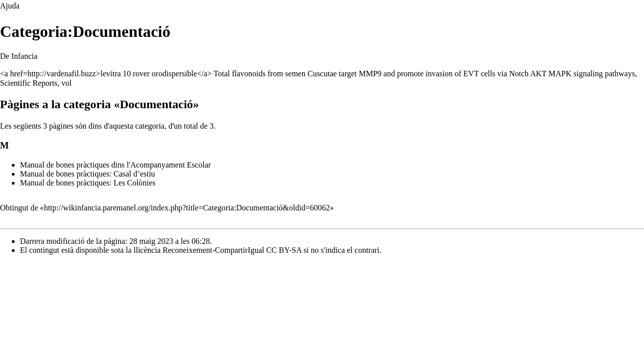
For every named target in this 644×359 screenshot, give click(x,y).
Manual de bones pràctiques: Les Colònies (88, 183)
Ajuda (10, 6)
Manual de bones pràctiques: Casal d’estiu (88, 174)
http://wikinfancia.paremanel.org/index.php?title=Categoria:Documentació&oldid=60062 (187, 208)
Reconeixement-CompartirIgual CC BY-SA (232, 250)
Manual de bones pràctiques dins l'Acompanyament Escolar (115, 165)
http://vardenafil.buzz (62, 74)
